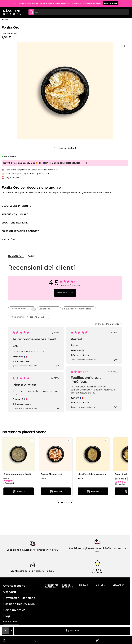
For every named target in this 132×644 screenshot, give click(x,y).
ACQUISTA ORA (111, 3)
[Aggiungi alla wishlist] (65, 148)
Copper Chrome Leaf (51, 474)
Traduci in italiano (22, 361)
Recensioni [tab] (16, 256)
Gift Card (10, 592)
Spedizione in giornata (81, 548)
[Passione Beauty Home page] (12, 12)
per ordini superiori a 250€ (39, 571)
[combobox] (78, 12)
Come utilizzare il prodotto (20, 231)
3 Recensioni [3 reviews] (9, 483)
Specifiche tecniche (15, 223)
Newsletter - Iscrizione (19, 598)
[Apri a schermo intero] (124, 46)
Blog (7, 616)
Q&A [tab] (31, 256)
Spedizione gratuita (18, 550)
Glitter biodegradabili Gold (17, 474)
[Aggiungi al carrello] (72, 631)
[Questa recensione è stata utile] (57, 366)
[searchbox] (19, 309)
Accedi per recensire (65, 293)
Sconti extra (17, 571)
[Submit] (31, 12)
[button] (59, 503)
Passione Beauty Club (19, 604)
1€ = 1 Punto (97, 572)
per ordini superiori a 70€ (44, 550)
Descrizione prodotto (17, 206)
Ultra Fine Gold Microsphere (92, 474)
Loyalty (97, 569)
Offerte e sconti (14, 586)
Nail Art (5, 19)
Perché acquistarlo (15, 214)
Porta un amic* (14, 610)
